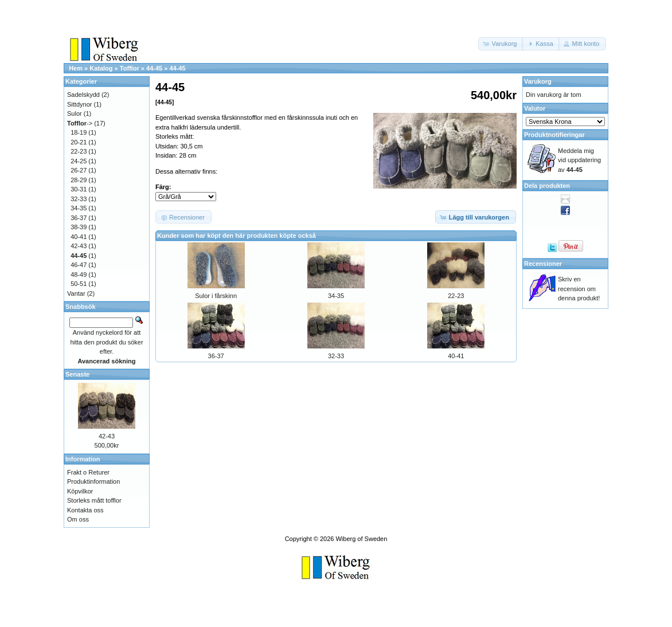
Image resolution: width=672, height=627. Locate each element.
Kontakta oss (85, 510)
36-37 (216, 356)
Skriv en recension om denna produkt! (579, 289)
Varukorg (538, 81)
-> (80, 123)
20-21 (79, 142)
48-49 (79, 275)
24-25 (79, 161)
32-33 (336, 356)
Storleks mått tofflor (94, 500)
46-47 (79, 265)
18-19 (79, 132)
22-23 (456, 296)
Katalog (101, 68)
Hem (76, 68)
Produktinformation (93, 481)
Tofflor (130, 68)
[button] (501, 44)
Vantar (76, 293)
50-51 (79, 284)
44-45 (154, 68)
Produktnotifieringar (554, 135)
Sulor (75, 113)
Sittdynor (79, 104)
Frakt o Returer (88, 472)
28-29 (79, 180)
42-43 (79, 246)
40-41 (456, 356)
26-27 (79, 170)
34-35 (336, 296)
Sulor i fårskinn (216, 296)
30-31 (79, 189)
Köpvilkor (80, 491)
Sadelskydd (83, 95)
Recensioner (543, 264)
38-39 (79, 227)
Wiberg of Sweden (361, 539)
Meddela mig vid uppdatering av (579, 160)
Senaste (77, 374)
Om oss (78, 519)
